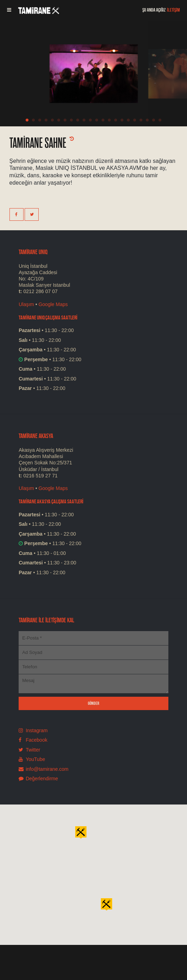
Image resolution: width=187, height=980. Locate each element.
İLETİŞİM (173, 10)
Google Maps (53, 304)
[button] (107, 904)
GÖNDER (93, 703)
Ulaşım (26, 304)
